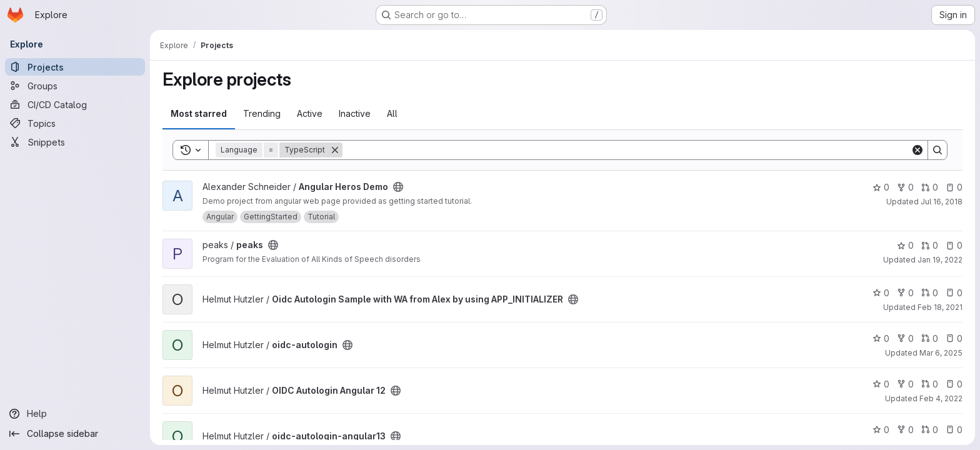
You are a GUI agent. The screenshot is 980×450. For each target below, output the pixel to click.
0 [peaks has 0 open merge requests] (930, 245)
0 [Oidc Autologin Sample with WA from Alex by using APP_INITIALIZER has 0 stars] (881, 293)
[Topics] (75, 123)
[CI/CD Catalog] (75, 104)
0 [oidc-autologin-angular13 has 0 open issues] (954, 430)
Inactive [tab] (355, 113)
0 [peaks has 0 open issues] (954, 245)
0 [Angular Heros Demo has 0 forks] (905, 187)
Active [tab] (310, 113)
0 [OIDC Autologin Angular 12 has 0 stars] (881, 384)
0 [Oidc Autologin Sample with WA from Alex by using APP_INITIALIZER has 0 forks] (905, 293)
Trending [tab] (262, 113)
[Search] (627, 150)
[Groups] (75, 86)
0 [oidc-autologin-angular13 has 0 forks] (905, 430)
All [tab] (392, 113)
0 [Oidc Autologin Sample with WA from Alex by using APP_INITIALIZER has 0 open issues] (954, 293)
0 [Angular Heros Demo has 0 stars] (881, 187)
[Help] (75, 414)
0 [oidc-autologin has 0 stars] (881, 338)
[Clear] (917, 150)
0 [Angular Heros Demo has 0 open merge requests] (930, 187)
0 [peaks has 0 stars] (905, 245)
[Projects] (75, 67)
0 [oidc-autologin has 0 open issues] (954, 338)
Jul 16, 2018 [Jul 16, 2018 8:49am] (942, 202)
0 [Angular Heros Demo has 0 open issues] (954, 187)
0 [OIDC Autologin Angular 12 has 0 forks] (905, 384)
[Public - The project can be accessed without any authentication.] (398, 187)
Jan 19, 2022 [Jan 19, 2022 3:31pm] (940, 260)
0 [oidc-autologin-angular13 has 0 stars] (881, 430)
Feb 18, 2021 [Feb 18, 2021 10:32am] (940, 307)
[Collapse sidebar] (75, 434)
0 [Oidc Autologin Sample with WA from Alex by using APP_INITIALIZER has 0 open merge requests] (930, 293)
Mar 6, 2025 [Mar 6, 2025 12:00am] (941, 353)
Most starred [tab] (199, 113)
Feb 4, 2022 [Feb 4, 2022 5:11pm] (941, 398)
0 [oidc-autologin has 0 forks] (905, 338)
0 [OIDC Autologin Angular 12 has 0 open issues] (954, 384)
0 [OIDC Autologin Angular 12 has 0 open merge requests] (930, 384)
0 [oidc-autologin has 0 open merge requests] (930, 338)
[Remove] (335, 150)
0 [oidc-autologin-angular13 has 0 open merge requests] (930, 430)
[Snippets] (75, 142)
